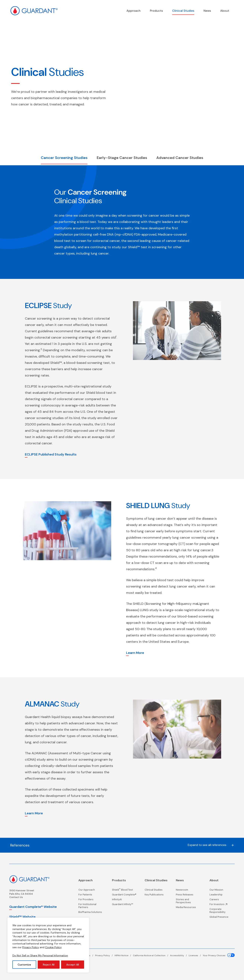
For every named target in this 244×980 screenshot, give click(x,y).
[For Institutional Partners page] (91, 907)
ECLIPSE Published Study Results (51, 454)
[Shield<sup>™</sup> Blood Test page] (124, 891)
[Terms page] (89, 955)
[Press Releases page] (188, 896)
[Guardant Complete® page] (124, 896)
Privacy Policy (31, 947)
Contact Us (16, 897)
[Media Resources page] (188, 908)
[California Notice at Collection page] (152, 955)
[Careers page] (222, 900)
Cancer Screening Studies (64, 158)
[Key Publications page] (156, 896)
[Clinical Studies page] (183, 11)
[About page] (225, 11)
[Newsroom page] (188, 891)
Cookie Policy (53, 947)
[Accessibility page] (179, 955)
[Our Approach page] (91, 891)
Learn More (135, 653)
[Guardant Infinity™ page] (124, 905)
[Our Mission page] (222, 891)
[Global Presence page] (222, 918)
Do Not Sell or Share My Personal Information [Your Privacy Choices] (40, 955)
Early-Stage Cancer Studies (122, 158)
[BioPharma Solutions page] (91, 913)
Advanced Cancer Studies (180, 158)
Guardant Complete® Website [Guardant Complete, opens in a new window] (33, 907)
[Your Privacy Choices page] (219, 955)
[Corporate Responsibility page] (222, 912)
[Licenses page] (196, 955)
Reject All (49, 965)
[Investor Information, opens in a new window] (222, 905)
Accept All (73, 965)
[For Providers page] (91, 900)
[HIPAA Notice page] (124, 955)
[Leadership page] (222, 896)
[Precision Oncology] (134, 11)
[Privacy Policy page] (105, 955)
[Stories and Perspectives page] (188, 902)
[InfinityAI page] (124, 900)
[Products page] (156, 11)
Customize (24, 965)
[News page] (207, 11)
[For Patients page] (91, 896)
